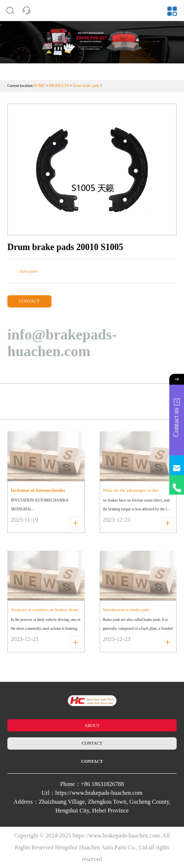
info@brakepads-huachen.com (62, 343)
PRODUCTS (59, 86)
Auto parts (28, 271)
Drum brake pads (86, 86)
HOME (39, 86)
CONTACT (29, 301)
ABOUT (92, 726)
